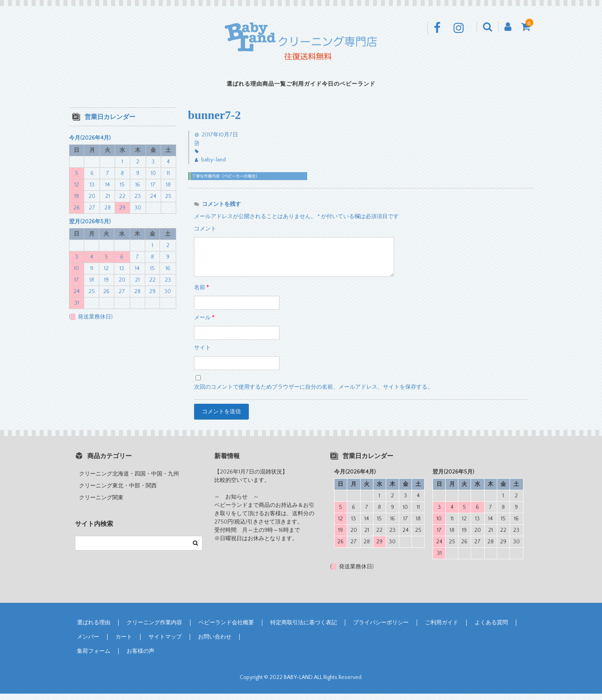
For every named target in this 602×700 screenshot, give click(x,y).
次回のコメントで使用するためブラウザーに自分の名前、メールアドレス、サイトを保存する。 (314, 393)
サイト (202, 354)
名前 (201, 294)
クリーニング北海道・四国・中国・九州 (129, 480)
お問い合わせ (215, 643)
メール (204, 324)
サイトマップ (165, 643)
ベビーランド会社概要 (226, 629)
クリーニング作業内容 (154, 629)
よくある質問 (491, 629)
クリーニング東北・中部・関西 (118, 492)
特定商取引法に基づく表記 (304, 629)
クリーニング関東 (101, 504)
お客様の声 (140, 658)
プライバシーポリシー (381, 629)
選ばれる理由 (208, 87)
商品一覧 (261, 87)
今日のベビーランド (384, 87)
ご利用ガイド (314, 87)
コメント (205, 235)
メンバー (88, 643)
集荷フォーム (94, 658)
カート (124, 643)
